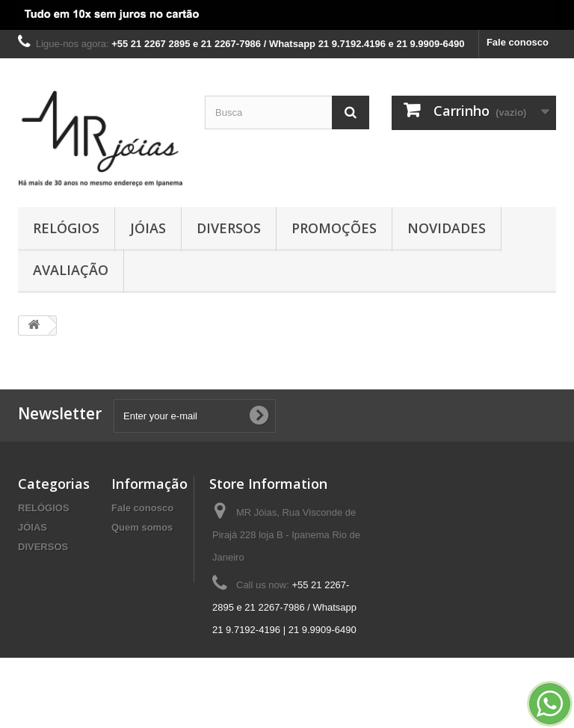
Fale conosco (518, 42)
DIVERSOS (229, 228)
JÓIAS (148, 228)
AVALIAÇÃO (71, 270)
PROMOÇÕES (334, 228)
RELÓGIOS (66, 228)
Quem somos (142, 527)
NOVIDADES (447, 228)
